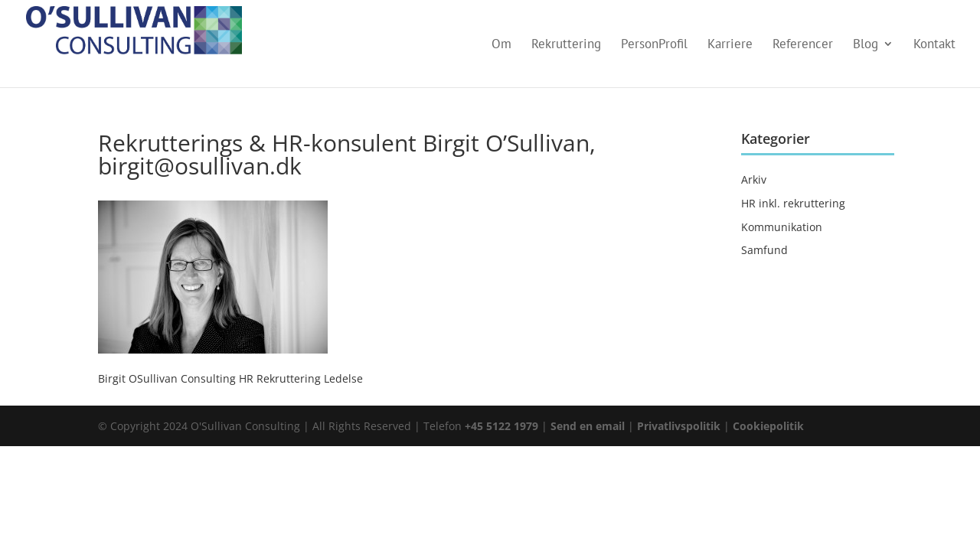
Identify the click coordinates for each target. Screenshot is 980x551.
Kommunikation (782, 227)
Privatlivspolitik (680, 426)
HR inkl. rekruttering (793, 203)
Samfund (764, 250)
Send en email (588, 426)
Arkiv (754, 179)
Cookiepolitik (768, 426)
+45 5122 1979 (501, 426)
